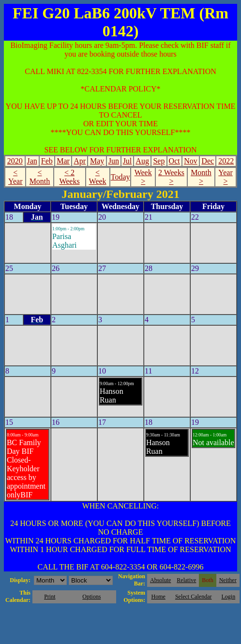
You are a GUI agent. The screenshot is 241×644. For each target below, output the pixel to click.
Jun (114, 161)
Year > (225, 177)
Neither (228, 580)
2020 (15, 161)
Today (120, 177)
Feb (47, 161)
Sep (159, 161)
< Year (15, 177)
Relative (186, 580)
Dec (208, 161)
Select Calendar (194, 597)
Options (91, 597)
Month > (201, 177)
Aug (142, 161)
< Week (98, 177)
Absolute (160, 580)
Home (158, 597)
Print (50, 597)
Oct (174, 161)
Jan (32, 161)
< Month (40, 177)
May (97, 161)
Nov (191, 161)
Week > (143, 177)
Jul (128, 161)
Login (228, 597)
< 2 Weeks (69, 177)
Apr (80, 161)
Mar (63, 161)
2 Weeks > (171, 177)
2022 (226, 161)
